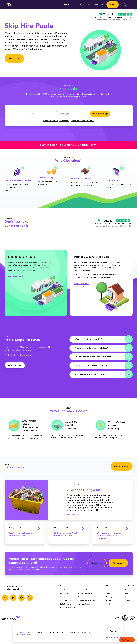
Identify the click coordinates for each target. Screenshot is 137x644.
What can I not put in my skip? (89, 339)
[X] (30, 598)
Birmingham (111, 597)
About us (129, 590)
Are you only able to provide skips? (91, 374)
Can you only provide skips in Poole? (92, 366)
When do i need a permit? (82, 121)
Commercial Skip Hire (87, 600)
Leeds (108, 604)
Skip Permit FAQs (16, 277)
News (127, 593)
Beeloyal (99, 5)
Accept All (114, 631)
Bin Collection (66, 600)
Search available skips (100, 114)
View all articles (122, 467)
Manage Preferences (114, 637)
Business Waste (84, 604)
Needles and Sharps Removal (90, 597)
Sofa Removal (66, 604)
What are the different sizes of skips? (92, 348)
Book (113, 5)
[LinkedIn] (13, 598)
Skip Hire (64, 593)
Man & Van (64, 590)
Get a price (14, 58)
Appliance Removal (86, 590)
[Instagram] (21, 598)
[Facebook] (5, 598)
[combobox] (73, 114)
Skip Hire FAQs (15, 365)
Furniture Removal (67, 608)
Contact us (97, 563)
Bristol (108, 600)
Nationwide (110, 590)
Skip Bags (64, 597)
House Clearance (85, 593)
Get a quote (118, 563)
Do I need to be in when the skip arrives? (94, 357)
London (109, 593)
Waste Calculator (84, 5)
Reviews (128, 597)
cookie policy (25, 635)
